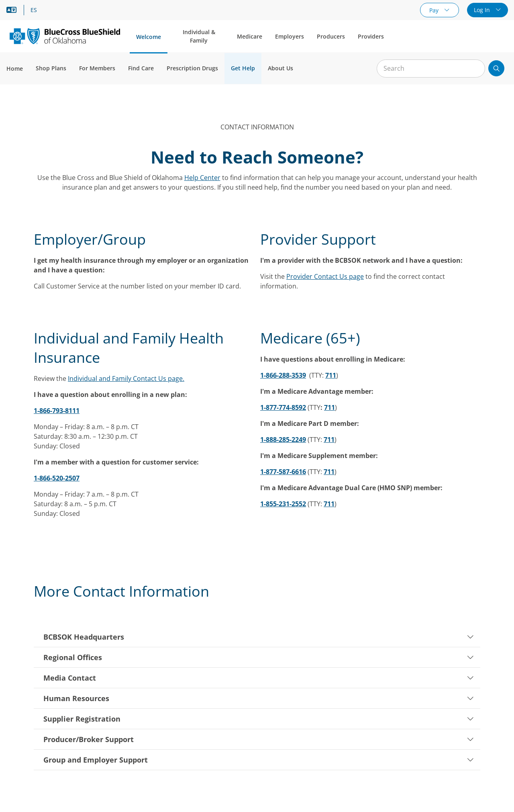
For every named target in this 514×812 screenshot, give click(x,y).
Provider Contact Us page (325, 276)
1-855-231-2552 (283, 504)
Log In (483, 10)
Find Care (141, 68)
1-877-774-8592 (283, 407)
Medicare (250, 36)
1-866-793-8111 (57, 411)
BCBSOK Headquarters (259, 637)
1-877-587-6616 (283, 472)
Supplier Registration (259, 719)
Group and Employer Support (259, 760)
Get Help (243, 68)
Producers (331, 36)
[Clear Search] (475, 69)
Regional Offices (259, 657)
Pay (435, 10)
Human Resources (259, 698)
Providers (371, 36)
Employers (290, 36)
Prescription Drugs (192, 68)
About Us (280, 68)
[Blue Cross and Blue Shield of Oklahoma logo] (65, 36)
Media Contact (259, 678)
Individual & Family (199, 36)
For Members (97, 68)
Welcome (149, 37)
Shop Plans (51, 68)
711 (331, 375)
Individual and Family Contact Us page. (126, 378)
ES (34, 10)
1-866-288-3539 (283, 375)
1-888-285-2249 (283, 440)
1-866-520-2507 (57, 478)
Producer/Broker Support (259, 739)
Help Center (202, 178)
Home (15, 69)
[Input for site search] (431, 69)
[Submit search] (496, 68)
